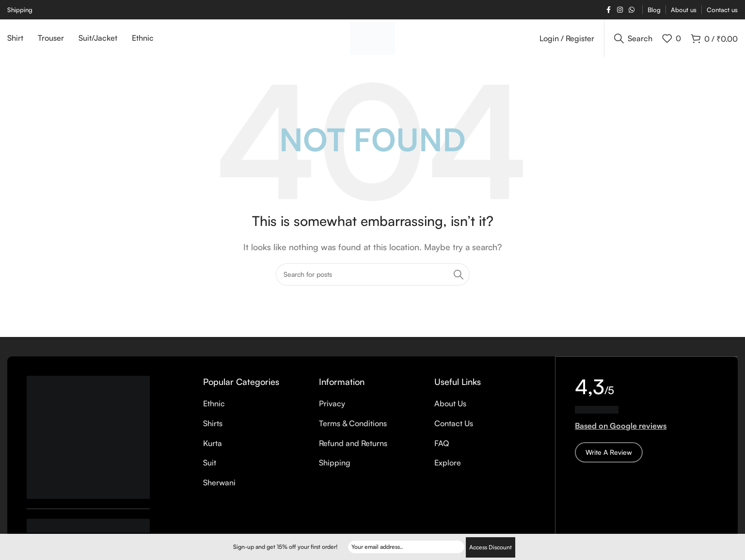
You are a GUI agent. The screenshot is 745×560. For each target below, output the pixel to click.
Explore (448, 468)
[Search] (633, 41)
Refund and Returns (353, 449)
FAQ (442, 449)
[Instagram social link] (620, 10)
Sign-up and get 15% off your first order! (285, 547)
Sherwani (219, 488)
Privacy (332, 410)
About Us (450, 410)
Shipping (335, 468)
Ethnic (214, 410)
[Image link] (88, 442)
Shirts (213, 429)
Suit (210, 468)
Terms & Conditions (353, 429)
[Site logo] (372, 40)
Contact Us (454, 429)
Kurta (213, 449)
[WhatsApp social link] (632, 10)
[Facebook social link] (608, 10)
